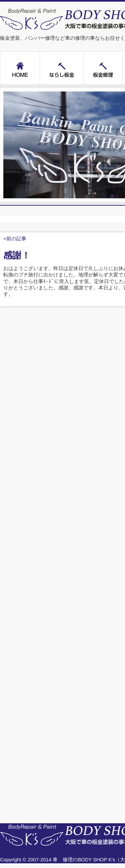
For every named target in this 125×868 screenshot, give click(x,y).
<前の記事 (15, 239)
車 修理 (63, 860)
